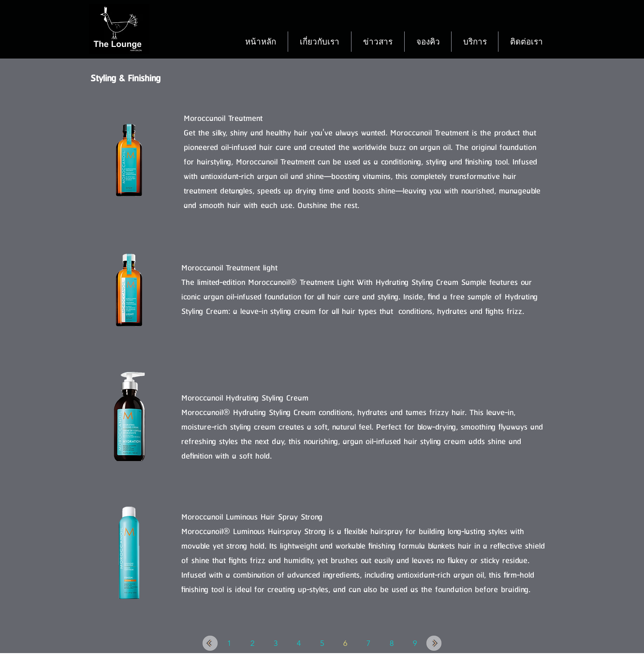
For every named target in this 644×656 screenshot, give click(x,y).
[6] (345, 643)
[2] (252, 643)
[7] (368, 643)
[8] (392, 643)
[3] (276, 643)
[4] (299, 643)
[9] (415, 643)
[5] (322, 643)
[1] (229, 643)
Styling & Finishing (125, 79)
